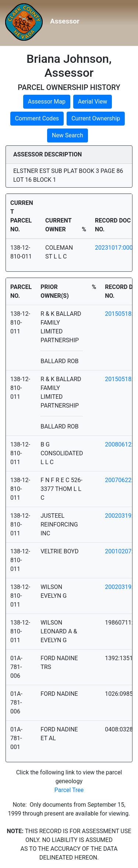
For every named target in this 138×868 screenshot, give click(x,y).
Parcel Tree (69, 790)
